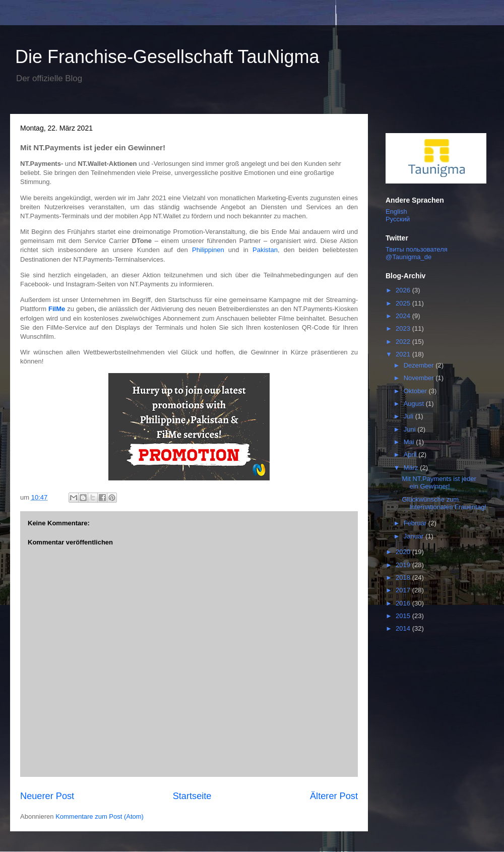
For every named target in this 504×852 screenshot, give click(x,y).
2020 (404, 552)
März (412, 468)
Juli (409, 416)
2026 (404, 290)
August (415, 404)
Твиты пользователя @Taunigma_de (417, 253)
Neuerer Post (47, 796)
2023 (404, 328)
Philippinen (208, 250)
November (420, 378)
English (396, 211)
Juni (411, 429)
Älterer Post (334, 796)
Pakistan (265, 250)
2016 (404, 603)
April (411, 454)
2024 (404, 316)
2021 (404, 354)
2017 (404, 590)
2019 (404, 565)
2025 (404, 303)
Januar (415, 536)
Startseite (192, 796)
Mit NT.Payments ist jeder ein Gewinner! (439, 483)
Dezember (420, 365)
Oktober (416, 391)
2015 (404, 616)
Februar (416, 523)
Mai (410, 442)
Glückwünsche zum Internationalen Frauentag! (444, 503)
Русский (398, 219)
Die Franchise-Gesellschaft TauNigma (167, 57)
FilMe (57, 309)
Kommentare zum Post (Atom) (100, 816)
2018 (404, 577)
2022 (404, 342)
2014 (404, 628)
